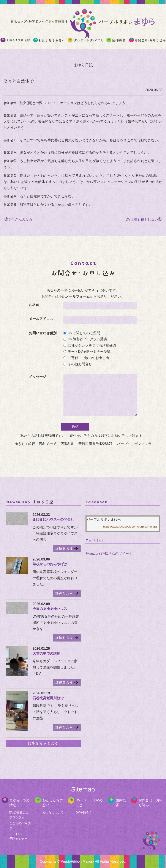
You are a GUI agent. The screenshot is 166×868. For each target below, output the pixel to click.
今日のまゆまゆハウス (50, 609)
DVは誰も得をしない (144, 219)
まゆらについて (53, 812)
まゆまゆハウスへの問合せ (53, 519)
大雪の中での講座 (46, 653)
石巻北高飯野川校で (48, 698)
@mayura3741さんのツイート (109, 553)
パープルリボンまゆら (104, 519)
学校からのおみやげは (50, 564)
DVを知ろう (84, 812)
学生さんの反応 (18, 219)
